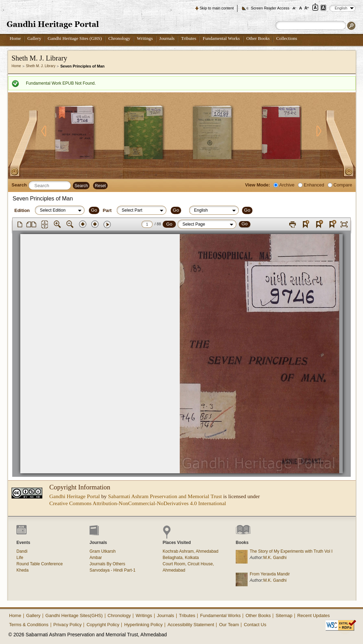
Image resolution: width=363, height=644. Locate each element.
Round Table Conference (40, 564)
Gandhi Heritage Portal (75, 496)
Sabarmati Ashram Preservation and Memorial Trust (165, 496)
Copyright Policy (103, 625)
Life (20, 558)
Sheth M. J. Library (41, 66)
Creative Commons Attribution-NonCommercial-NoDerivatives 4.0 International (138, 503)
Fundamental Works (221, 38)
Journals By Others (107, 564)
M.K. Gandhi (275, 558)
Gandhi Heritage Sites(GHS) (74, 615)
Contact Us (255, 625)
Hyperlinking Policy (143, 625)
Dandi (22, 551)
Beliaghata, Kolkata (181, 558)
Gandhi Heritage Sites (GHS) (75, 38)
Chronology (119, 38)
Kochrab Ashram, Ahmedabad (190, 551)
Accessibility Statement (191, 625)
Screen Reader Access (270, 8)
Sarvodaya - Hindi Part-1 (112, 570)
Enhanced (314, 185)
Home (15, 38)
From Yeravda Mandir (270, 574)
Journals (167, 38)
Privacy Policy (68, 625)
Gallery (34, 38)
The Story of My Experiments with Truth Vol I (291, 551)
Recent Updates (314, 615)
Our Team (229, 625)
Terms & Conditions (29, 625)
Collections (287, 38)
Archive (287, 185)
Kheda (23, 570)
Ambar (96, 558)
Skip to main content (217, 8)
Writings (145, 38)
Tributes (189, 38)
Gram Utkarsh (103, 551)
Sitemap (284, 615)
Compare (343, 185)
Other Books (258, 38)
